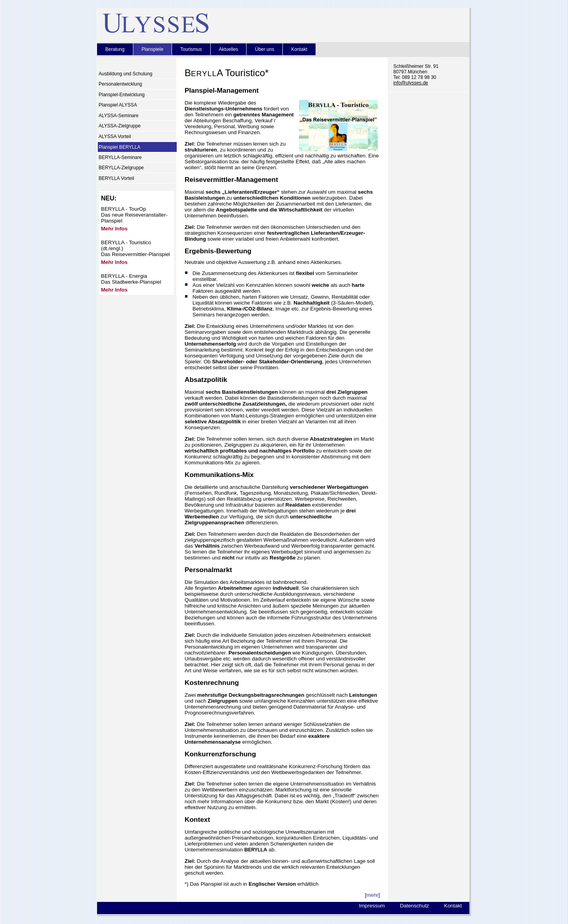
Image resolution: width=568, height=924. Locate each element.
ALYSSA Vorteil (115, 137)
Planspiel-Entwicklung (122, 95)
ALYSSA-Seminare (119, 116)
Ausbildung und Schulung (125, 74)
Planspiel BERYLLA (120, 147)
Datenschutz (415, 906)
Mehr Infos (114, 229)
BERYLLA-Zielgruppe (121, 168)
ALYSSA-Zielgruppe (120, 126)
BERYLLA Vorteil (116, 178)
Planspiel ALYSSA (118, 105)
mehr (372, 895)
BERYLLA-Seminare (120, 157)
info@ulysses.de (411, 83)
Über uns (264, 49)
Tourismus (191, 49)
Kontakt (299, 49)
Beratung (115, 49)
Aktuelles (229, 49)
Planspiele (152, 49)
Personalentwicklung (120, 84)
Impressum (372, 906)
